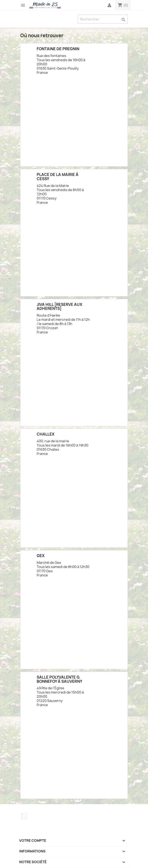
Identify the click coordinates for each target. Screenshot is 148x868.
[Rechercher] (103, 19)
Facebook (24, 816)
